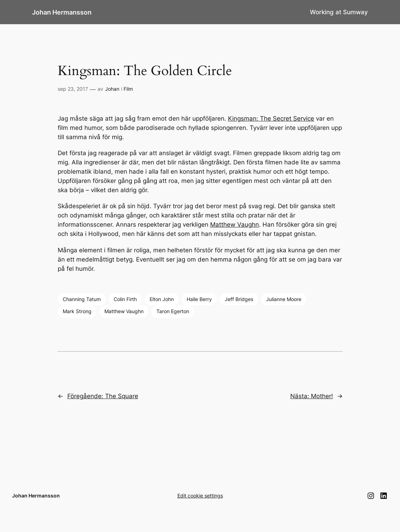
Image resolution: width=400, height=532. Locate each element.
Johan (112, 89)
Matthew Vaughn (235, 225)
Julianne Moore (284, 299)
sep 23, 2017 (73, 89)
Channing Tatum (82, 299)
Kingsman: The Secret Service (271, 118)
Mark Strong (77, 311)
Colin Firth (125, 299)
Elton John (162, 299)
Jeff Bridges (239, 299)
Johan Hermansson (62, 12)
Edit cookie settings (200, 496)
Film (128, 89)
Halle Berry (199, 299)
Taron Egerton (173, 311)
